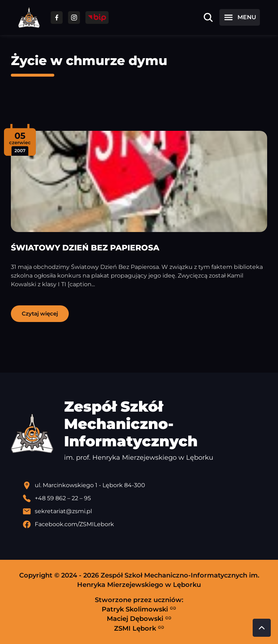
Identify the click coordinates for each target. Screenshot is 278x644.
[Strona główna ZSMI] (29, 18)
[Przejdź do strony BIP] (97, 18)
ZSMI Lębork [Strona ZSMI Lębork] (139, 628)
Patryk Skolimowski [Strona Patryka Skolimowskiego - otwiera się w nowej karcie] (139, 609)
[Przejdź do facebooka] (57, 18)
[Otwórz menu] (240, 17)
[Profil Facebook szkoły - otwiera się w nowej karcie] (145, 524)
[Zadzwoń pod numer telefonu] (145, 498)
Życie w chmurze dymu (89, 61)
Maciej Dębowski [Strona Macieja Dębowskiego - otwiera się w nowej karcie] (139, 619)
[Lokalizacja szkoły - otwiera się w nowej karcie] (145, 485)
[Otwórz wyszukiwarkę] (208, 17)
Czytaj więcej (40, 314)
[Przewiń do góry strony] (262, 628)
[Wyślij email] (145, 511)
